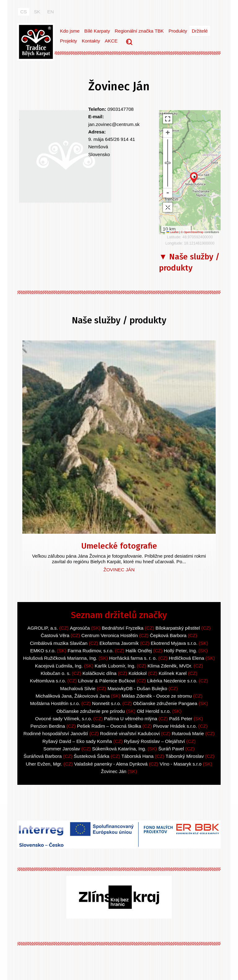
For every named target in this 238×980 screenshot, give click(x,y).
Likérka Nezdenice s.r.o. (172, 681)
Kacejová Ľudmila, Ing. (59, 666)
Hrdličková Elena (187, 658)
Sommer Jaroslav (62, 749)
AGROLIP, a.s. (42, 628)
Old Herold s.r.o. (154, 711)
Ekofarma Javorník (119, 643)
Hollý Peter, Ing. (181, 651)
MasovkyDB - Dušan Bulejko (137, 688)
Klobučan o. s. (55, 673)
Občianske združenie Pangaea (165, 703)
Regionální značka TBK (139, 31)
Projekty (69, 41)
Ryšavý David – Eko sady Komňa (77, 741)
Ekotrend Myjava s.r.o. (174, 643)
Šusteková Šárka (92, 756)
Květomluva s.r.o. (48, 681)
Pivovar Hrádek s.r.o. (175, 726)
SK (37, 12)
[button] (194, 178)
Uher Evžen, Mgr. (44, 764)
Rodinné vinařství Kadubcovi (130, 733)
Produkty (178, 31)
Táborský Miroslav (185, 756)
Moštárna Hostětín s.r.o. (55, 703)
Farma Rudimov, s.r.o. (90, 651)
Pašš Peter (181, 719)
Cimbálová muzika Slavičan (59, 643)
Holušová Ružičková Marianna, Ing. (60, 658)
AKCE (111, 41)
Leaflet (172, 232)
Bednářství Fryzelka (123, 628)
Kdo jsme (70, 31)
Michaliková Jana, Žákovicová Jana (73, 696)
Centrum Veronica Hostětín (109, 635)
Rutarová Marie (188, 733)
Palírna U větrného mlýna (131, 719)
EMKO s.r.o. (43, 651)
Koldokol (138, 673)
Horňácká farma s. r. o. (133, 658)
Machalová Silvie (78, 688)
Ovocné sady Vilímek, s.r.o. (64, 719)
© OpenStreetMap (192, 232)
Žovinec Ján (119, 570)
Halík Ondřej (139, 651)
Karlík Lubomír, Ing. (115, 666)
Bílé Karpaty (97, 31)
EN (51, 12)
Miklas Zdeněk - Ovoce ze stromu (156, 696)
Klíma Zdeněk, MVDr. (170, 666)
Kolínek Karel (173, 673)
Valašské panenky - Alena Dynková (111, 764)
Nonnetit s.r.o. (107, 703)
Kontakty (91, 41)
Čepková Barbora (168, 635)
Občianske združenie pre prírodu (90, 711)
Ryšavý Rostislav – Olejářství (154, 741)
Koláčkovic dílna (99, 673)
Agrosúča (80, 628)
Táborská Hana (138, 756)
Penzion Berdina (48, 726)
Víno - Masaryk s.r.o (181, 764)
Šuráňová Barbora (43, 756)
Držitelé (200, 31)
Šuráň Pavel (171, 749)
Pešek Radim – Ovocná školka (109, 726)
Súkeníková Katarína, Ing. (119, 749)
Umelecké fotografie (119, 546)
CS (24, 12)
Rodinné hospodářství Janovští (56, 733)
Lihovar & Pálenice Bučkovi (107, 681)
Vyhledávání (130, 43)
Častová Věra (55, 635)
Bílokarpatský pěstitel (178, 628)
